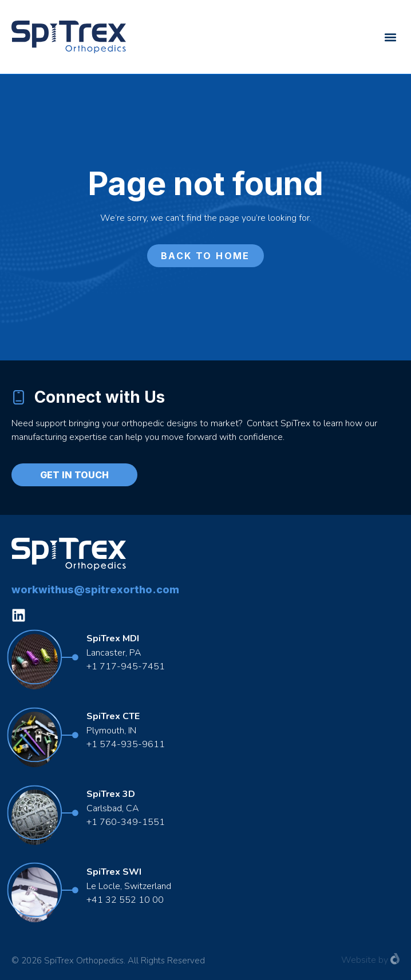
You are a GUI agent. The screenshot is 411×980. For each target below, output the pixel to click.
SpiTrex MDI (113, 638)
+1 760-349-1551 (126, 822)
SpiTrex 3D (111, 794)
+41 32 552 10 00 (125, 900)
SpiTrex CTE (113, 716)
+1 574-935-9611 (127, 744)
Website (359, 960)
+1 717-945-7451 (126, 666)
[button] (390, 37)
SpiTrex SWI (114, 872)
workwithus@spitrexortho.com (95, 590)
